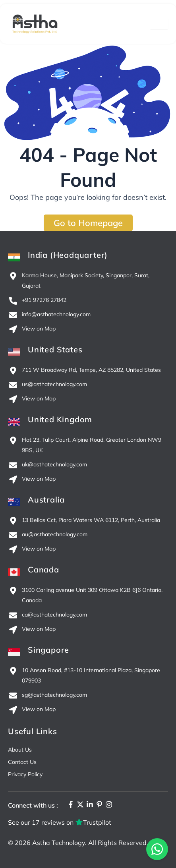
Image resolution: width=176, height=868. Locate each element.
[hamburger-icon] (159, 24)
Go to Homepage (88, 223)
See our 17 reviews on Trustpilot (60, 822)
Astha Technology (59, 843)
